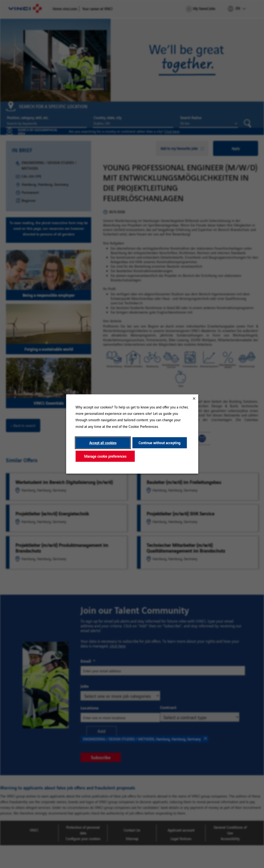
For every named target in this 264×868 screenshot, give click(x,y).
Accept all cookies (103, 443)
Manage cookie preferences (105, 456)
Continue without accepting (159, 443)
